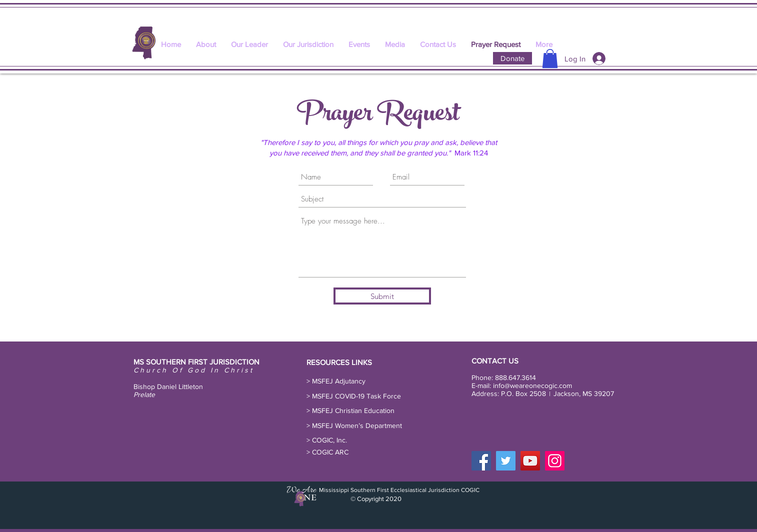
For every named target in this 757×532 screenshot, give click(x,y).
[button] (550, 58)
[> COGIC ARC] (329, 452)
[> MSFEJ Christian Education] (352, 411)
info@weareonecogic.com (532, 385)
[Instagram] (555, 461)
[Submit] (382, 296)
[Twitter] (506, 461)
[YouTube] (530, 461)
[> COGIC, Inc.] (328, 440)
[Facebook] (481, 461)
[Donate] (512, 58)
